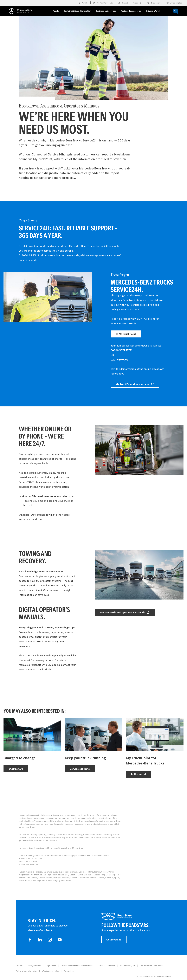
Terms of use (69, 971)
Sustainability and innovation (78, 11)
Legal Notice (51, 966)
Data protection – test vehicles (152, 966)
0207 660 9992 (119, 360)
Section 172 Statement (106, 966)
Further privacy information (26, 971)
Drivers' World (153, 11)
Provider (19, 966)
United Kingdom (174, 3)
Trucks (56, 11)
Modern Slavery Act (127, 966)
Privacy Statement (34, 966)
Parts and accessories (131, 11)
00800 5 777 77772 (122, 350)
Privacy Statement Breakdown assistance (77, 966)
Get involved (114, 940)
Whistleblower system (51, 971)
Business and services (106, 11)
